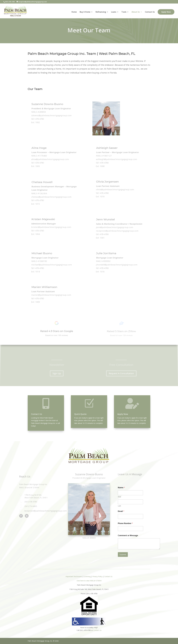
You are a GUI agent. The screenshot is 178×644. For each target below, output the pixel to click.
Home (74, 12)
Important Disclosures (74, 576)
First (119, 497)
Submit (123, 554)
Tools (124, 12)
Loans (114, 12)
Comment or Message (128, 535)
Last (119, 506)
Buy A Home (85, 12)
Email (121, 511)
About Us (136, 12)
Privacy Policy (97, 576)
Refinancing (101, 12)
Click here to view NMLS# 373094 (89, 581)
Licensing (87, 576)
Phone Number (125, 523)
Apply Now (166, 12)
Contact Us (150, 12)
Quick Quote (80, 414)
